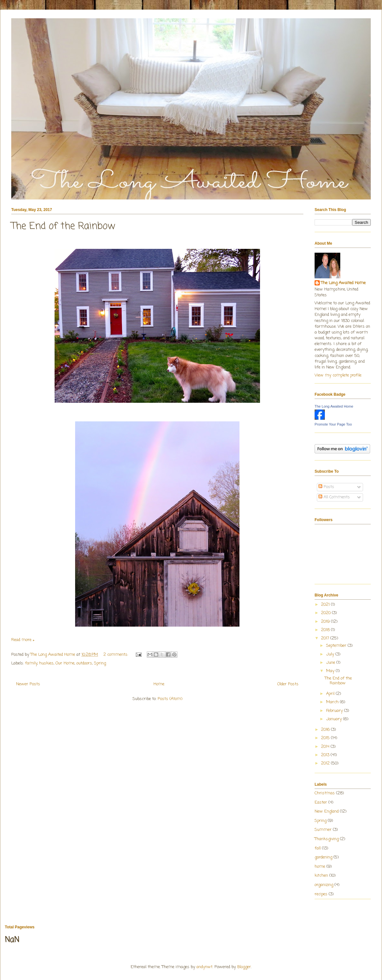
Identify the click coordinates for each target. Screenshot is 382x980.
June (331, 663)
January (335, 719)
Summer (323, 830)
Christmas (325, 793)
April (331, 694)
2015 (326, 738)
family (31, 663)
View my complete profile (338, 375)
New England (327, 811)
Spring (100, 663)
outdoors (84, 663)
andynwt (204, 967)
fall (318, 848)
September (337, 646)
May (331, 671)
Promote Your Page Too (333, 424)
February (335, 711)
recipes (321, 894)
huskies (46, 663)
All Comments (334, 497)
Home (159, 684)
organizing (324, 885)
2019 (326, 622)
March (333, 702)
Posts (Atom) (170, 699)
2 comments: (116, 655)
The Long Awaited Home (343, 283)
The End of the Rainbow (63, 226)
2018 (326, 630)
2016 (326, 730)
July (331, 654)
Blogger (244, 967)
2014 (326, 747)
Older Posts (288, 684)
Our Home (65, 663)
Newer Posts (28, 684)
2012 (326, 763)
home (320, 867)
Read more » (23, 640)
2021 (326, 605)
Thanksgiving (327, 839)
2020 (326, 613)
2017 (326, 638)
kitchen (321, 876)
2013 (326, 755)
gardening (323, 857)
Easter (321, 803)
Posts (326, 487)
